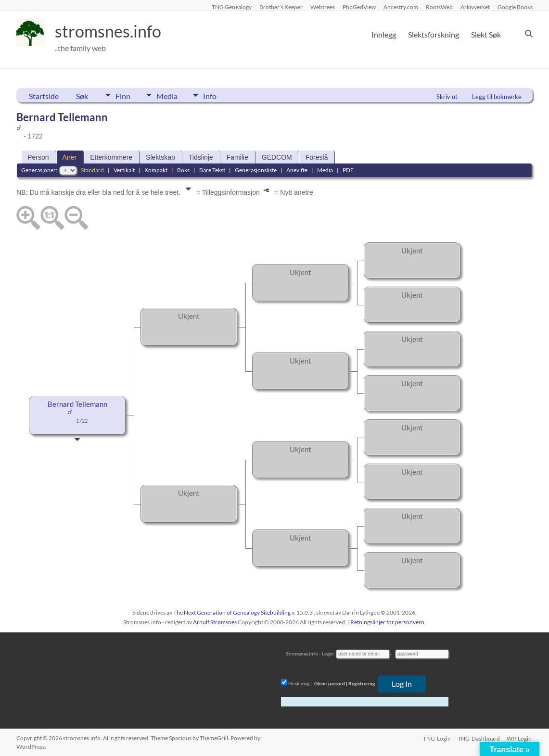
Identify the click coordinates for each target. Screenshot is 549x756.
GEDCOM (277, 157)
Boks (183, 170)
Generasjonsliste (256, 170)
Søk (82, 96)
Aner (70, 157)
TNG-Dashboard (479, 738)
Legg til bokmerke (497, 97)
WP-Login (520, 738)
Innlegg (384, 34)
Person (38, 157)
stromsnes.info (111, 31)
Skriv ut (447, 97)
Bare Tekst (212, 170)
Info (216, 95)
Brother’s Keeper (281, 7)
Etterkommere (111, 157)
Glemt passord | (331, 683)
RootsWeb (439, 7)
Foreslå (317, 157)
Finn (123, 95)
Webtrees (323, 7)
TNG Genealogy (232, 7)
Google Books (515, 7)
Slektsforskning (434, 34)
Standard (92, 170)
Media (170, 95)
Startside (44, 96)
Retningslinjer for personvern (387, 622)
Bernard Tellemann (77, 404)
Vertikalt (124, 170)
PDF (348, 170)
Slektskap (160, 157)
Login (328, 654)
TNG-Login (436, 738)
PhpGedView (359, 7)
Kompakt (156, 170)
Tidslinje (201, 157)
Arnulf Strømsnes (215, 622)
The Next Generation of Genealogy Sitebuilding (232, 612)
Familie (237, 157)
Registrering (362, 683)
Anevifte (297, 170)
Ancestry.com (401, 7)
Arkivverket (475, 7)
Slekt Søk (486, 34)
